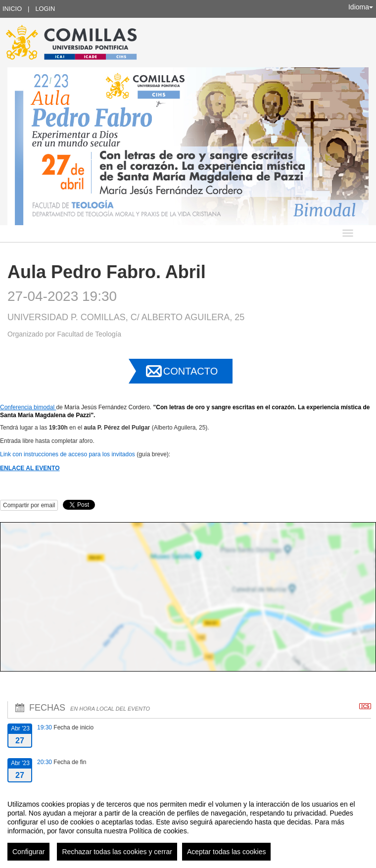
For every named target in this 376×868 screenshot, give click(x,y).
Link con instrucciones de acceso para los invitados (68, 454)
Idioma (361, 7)
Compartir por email (29, 505)
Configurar (28, 852)
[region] (188, 826)
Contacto (190, 371)
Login (45, 9)
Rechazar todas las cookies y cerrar (117, 852)
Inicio (12, 9)
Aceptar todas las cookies (227, 852)
